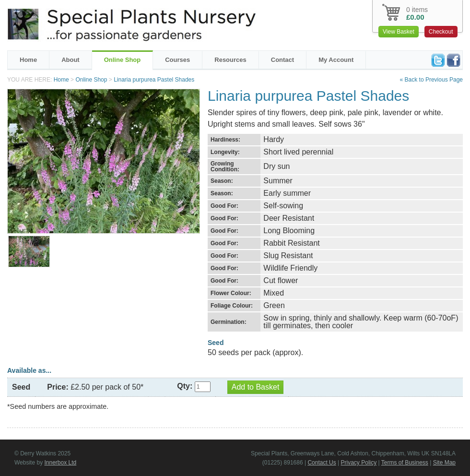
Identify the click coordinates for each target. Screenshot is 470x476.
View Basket (399, 32)
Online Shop (123, 60)
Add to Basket (256, 387)
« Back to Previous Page (431, 80)
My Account (336, 60)
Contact (282, 60)
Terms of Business (405, 463)
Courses (177, 60)
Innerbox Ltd (60, 463)
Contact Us (322, 463)
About (70, 60)
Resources (230, 60)
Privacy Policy (359, 463)
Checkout (441, 32)
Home (28, 60)
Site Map (444, 463)
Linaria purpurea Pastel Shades (154, 80)
